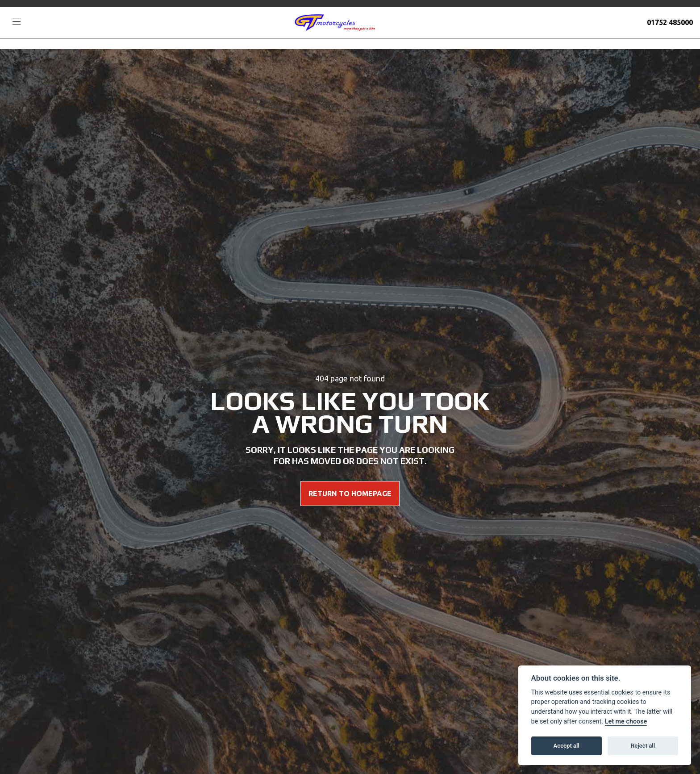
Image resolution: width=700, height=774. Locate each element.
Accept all (567, 746)
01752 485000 (670, 22)
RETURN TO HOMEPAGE (350, 494)
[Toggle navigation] (17, 22)
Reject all (643, 746)
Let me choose (626, 722)
